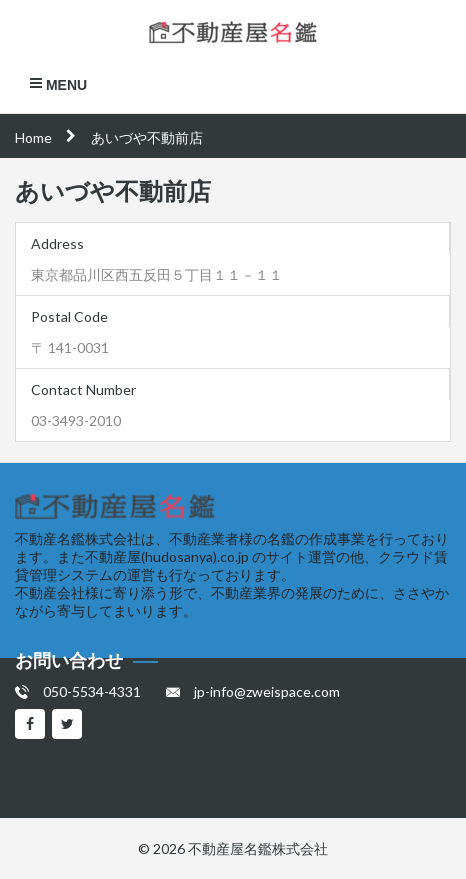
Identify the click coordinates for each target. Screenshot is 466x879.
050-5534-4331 (92, 691)
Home (33, 137)
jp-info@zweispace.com (267, 691)
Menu (58, 84)
